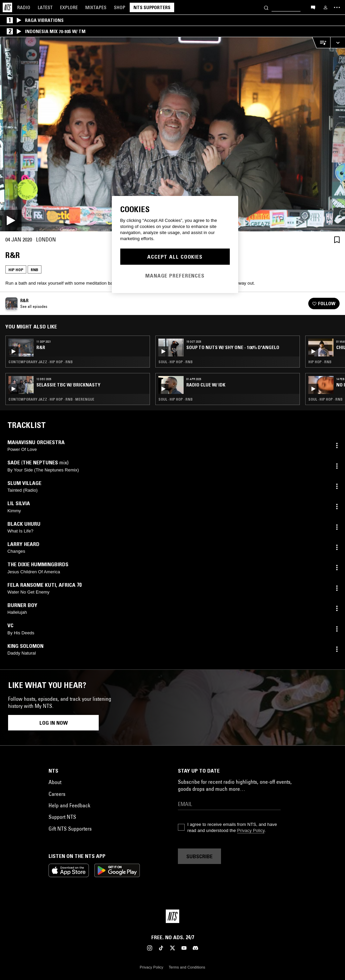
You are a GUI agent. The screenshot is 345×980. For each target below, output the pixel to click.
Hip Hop (16, 270)
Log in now (54, 723)
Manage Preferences (175, 276)
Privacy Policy (251, 830)
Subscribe (199, 856)
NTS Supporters (152, 7)
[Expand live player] (338, 43)
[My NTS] (325, 7)
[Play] (172, 134)
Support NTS (62, 817)
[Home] (7, 7)
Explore (69, 7)
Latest (45, 7)
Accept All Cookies (175, 257)
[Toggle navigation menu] (337, 7)
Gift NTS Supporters (70, 829)
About (55, 782)
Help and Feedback (69, 805)
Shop (120, 7)
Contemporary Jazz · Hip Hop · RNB (41, 362)
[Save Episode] (337, 240)
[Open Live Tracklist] (321, 43)
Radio (24, 7)
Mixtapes (96, 7)
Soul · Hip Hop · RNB (176, 362)
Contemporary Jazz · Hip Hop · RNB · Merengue (51, 399)
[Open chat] (313, 7)
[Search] (266, 7)
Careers (57, 794)
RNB (35, 270)
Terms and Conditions (187, 967)
